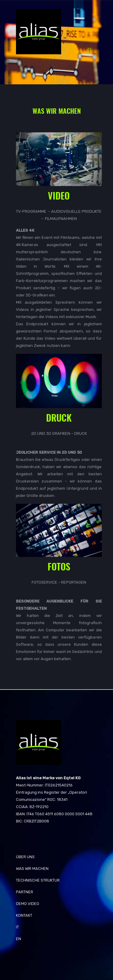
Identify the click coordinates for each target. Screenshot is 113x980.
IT (17, 927)
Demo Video (28, 904)
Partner (25, 892)
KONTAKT (24, 915)
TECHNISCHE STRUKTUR (38, 880)
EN (19, 939)
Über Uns (25, 857)
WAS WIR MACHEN (32, 869)
